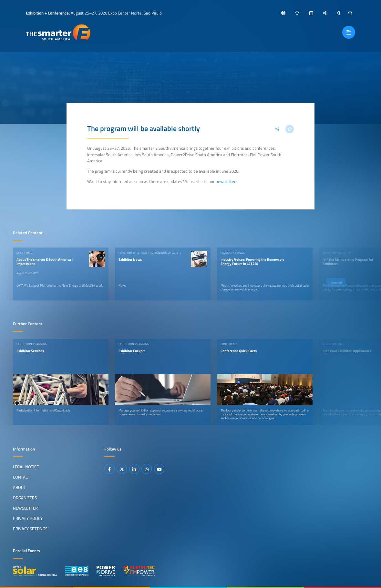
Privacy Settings (30, 529)
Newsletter (25, 508)
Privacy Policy (28, 518)
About (19, 487)
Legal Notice (26, 467)
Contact (21, 477)
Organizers (25, 498)
